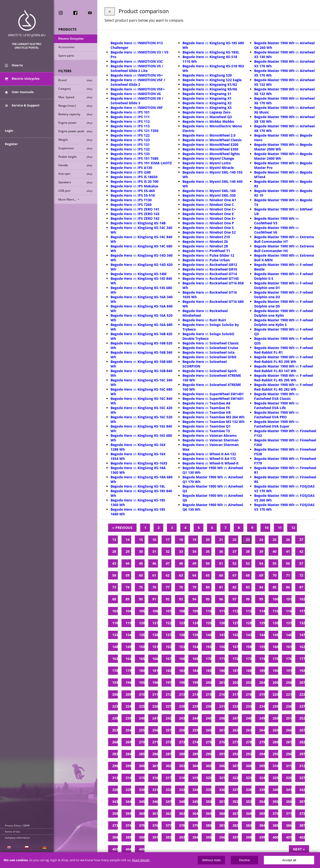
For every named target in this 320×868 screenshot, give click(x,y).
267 (302, 730)
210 (142, 694)
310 (275, 766)
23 (248, 539)
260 (209, 730)
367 (235, 813)
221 (289, 694)
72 (301, 575)
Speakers (75, 182)
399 (262, 837)
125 (209, 623)
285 (142, 754)
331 (155, 790)
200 (209, 682)
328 (115, 790)
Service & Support (22, 105)
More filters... (69, 199)
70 (275, 575)
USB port (75, 191)
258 (182, 730)
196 (155, 682)
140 (209, 635)
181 (155, 671)
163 (115, 659)
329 (128, 790)
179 (128, 671)
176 (289, 659)
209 (128, 694)
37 (234, 551)
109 (195, 611)
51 (221, 563)
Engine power (75, 123)
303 (182, 766)
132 (302, 623)
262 (235, 730)
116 (289, 611)
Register (11, 144)
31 (154, 551)
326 (289, 778)
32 (168, 551)
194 (128, 682)
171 (222, 659)
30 (141, 551)
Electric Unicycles (71, 39)
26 (288, 539)
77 (168, 587)
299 (128, 766)
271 (155, 742)
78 (181, 587)
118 (115, 623)
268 (115, 742)
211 (155, 694)
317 (169, 778)
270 (142, 742)
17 (168, 539)
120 (142, 623)
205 (275, 682)
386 (289, 825)
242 (169, 718)
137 (169, 635)
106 (155, 611)
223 (115, 706)
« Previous (122, 528)
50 (208, 563)
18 (181, 539)
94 (194, 599)
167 (169, 659)
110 (209, 611)
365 (209, 813)
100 (275, 599)
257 (169, 730)
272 (169, 742)
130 (275, 623)
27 (301, 539)
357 (302, 802)
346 (155, 802)
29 (128, 551)
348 (182, 802)
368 (249, 813)
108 (182, 611)
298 (115, 766)
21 (221, 539)
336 (222, 790)
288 (182, 754)
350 (209, 802)
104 (128, 611)
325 (275, 778)
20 (208, 539)
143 (249, 635)
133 (115, 635)
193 (115, 682)
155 (209, 647)
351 (222, 802)
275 (209, 742)
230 (209, 706)
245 (209, 718)
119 (128, 623)
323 (249, 778)
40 (275, 551)
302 (169, 766)
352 (235, 802)
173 (249, 659)
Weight (75, 140)
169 (195, 659)
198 (182, 682)
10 (267, 528)
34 (194, 551)
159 (262, 647)
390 (142, 837)
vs (137, 61)
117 (302, 611)
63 (181, 575)
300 (142, 766)
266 (289, 730)
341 (289, 790)
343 (115, 802)
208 (115, 694)
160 (275, 647)
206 (289, 682)
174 (262, 659)
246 (222, 718)
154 (195, 647)
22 (234, 539)
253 (115, 730)
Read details (141, 860)
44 (128, 563)
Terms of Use (12, 832)
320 (209, 778)
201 (222, 682)
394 (195, 837)
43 (114, 563)
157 (235, 647)
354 (262, 802)
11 (280, 528)
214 (195, 694)
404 (128, 849)
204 (262, 682)
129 (262, 623)
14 (128, 539)
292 (235, 754)
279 (262, 742)
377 (169, 825)
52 (234, 563)
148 (115, 647)
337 (235, 790)
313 (115, 778)
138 (182, 635)
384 (262, 825)
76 (154, 587)
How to (14, 65)
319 (195, 778)
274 (195, 742)
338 (249, 790)
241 (155, 718)
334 (195, 790)
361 (155, 813)
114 (262, 611)
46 (154, 563)
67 (234, 575)
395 (209, 837)
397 (235, 837)
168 (182, 659)
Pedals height (75, 157)
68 (248, 575)
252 (302, 718)
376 (155, 825)
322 (235, 778)
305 (209, 766)
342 (302, 790)
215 (209, 694)
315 (142, 778)
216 (222, 694)
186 (222, 671)
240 (142, 718)
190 (275, 671)
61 (154, 575)
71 (288, 575)
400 (275, 837)
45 (141, 563)
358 (115, 813)
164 (128, 659)
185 (209, 671)
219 (262, 694)
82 (234, 587)
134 (128, 635)
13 (114, 539)
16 (154, 539)
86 (288, 587)
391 (155, 837)
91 (154, 599)
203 (249, 682)
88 (114, 599)
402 (302, 837)
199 (195, 682)
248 (249, 718)
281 (289, 742)
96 (221, 599)
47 (168, 563)
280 (275, 742)
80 (208, 587)
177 (302, 659)
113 (249, 611)
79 (194, 587)
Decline (244, 860)
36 (221, 551)
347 (169, 802)
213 (182, 694)
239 (128, 718)
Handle (75, 165)
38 (248, 551)
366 (222, 813)
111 (222, 611)
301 (155, 766)
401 (289, 837)
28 (114, 551)
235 (275, 706)
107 (169, 611)
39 (261, 551)
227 (169, 706)
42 (301, 551)
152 (169, 647)
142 (235, 635)
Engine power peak (75, 131)
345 (142, 802)
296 (289, 754)
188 (249, 671)
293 (249, 754)
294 (262, 754)
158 (249, 647)
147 (302, 635)
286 (155, 754)
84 (261, 587)
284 (128, 754)
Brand (75, 80)
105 (142, 611)
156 (222, 647)
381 (222, 825)
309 (262, 766)
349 (195, 802)
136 (155, 635)
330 (142, 790)
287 (169, 754)
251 (289, 718)
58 (114, 575)
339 (262, 790)
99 (261, 599)
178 (115, 671)
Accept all (289, 860)
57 (301, 563)
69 (261, 575)
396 (222, 837)
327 (302, 778)
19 (194, 539)
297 (302, 754)
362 (169, 813)
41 (288, 551)
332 (169, 790)
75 (141, 587)
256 (155, 730)
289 (195, 754)
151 (155, 647)
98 (248, 599)
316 (155, 778)
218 (249, 694)
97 (234, 599)
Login (9, 131)
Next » (299, 849)
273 (182, 742)
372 (302, 813)
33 (181, 551)
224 (128, 706)
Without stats (211, 860)
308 (249, 766)
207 (302, 682)
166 (155, 659)
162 (302, 647)
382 (235, 825)
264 (262, 730)
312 (302, 766)
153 (182, 647)
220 (275, 694)
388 (115, 837)
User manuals (19, 92)
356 (289, 802)
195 (142, 682)
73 (114, 587)
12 (293, 528)
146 (289, 635)
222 (302, 694)
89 (128, 599)
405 (142, 849)
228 (182, 706)
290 (209, 754)
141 (222, 635)
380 (209, 825)
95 (208, 599)
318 (182, 778)
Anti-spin (75, 174)
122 (169, 623)
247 (235, 718)
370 (275, 813)
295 (275, 754)
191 (289, 671)
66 (221, 575)
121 (155, 623)
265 (275, 730)
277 (235, 742)
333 (182, 790)
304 (195, 766)
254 (128, 730)
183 (182, 671)
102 (302, 599)
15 (141, 539)
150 (142, 647)
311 (289, 766)
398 (249, 837)
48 (181, 563)
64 (194, 575)
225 (142, 706)
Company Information (17, 838)
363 (182, 813)
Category (75, 89)
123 (182, 623)
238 (115, 718)
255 (142, 730)
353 (249, 802)
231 (222, 706)
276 (222, 742)
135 (142, 635)
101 (289, 599)
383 (249, 825)
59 (128, 575)
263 (249, 730)
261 (222, 730)
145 (275, 635)
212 (169, 694)
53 (248, 563)
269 (128, 742)
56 (288, 563)
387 (302, 825)
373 (115, 825)
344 (128, 802)
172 (235, 659)
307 (235, 766)
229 (195, 706)
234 (262, 706)
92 (168, 599)
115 (275, 611)
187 (235, 671)
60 (141, 575)
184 (195, 671)
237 (302, 706)
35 (208, 551)
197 (169, 682)
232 (235, 706)
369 (262, 813)
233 (249, 706)
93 (181, 599)
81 (221, 587)
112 (235, 611)
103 (115, 611)
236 (289, 706)
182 (169, 671)
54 (261, 563)
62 (168, 575)
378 (182, 825)
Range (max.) (75, 106)
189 (262, 671)
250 (275, 718)
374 (128, 825)
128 (249, 623)
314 (128, 778)
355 (275, 802)
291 (222, 754)
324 (262, 778)
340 (275, 790)
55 (275, 563)
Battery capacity (75, 114)
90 (141, 599)
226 (155, 706)
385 (275, 825)
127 (235, 623)
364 (195, 813)
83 (248, 587)
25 (275, 539)
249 (262, 718)
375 (142, 825)
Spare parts (66, 56)
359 (128, 813)
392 (169, 837)
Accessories (66, 47)
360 (142, 813)
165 (142, 659)
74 (128, 587)
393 (182, 837)
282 (302, 742)
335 (209, 790)
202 (235, 682)
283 (115, 754)
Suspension (75, 148)
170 (209, 659)
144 (262, 635)
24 (261, 539)
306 (222, 766)
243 (182, 718)
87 (301, 587)
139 (195, 635)
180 (142, 671)
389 (128, 837)
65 (208, 575)
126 (222, 623)
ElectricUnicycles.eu (27, 23)
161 (289, 647)
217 (235, 694)
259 (195, 730)
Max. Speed (75, 97)
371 (289, 813)
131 (289, 623)
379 (195, 825)
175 (275, 659)
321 (222, 778)
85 (275, 587)
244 (195, 718)
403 (115, 849)
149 (128, 647)
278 (249, 742)
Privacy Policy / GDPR (17, 825)
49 (194, 563)
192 (302, 671)
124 (195, 623)
